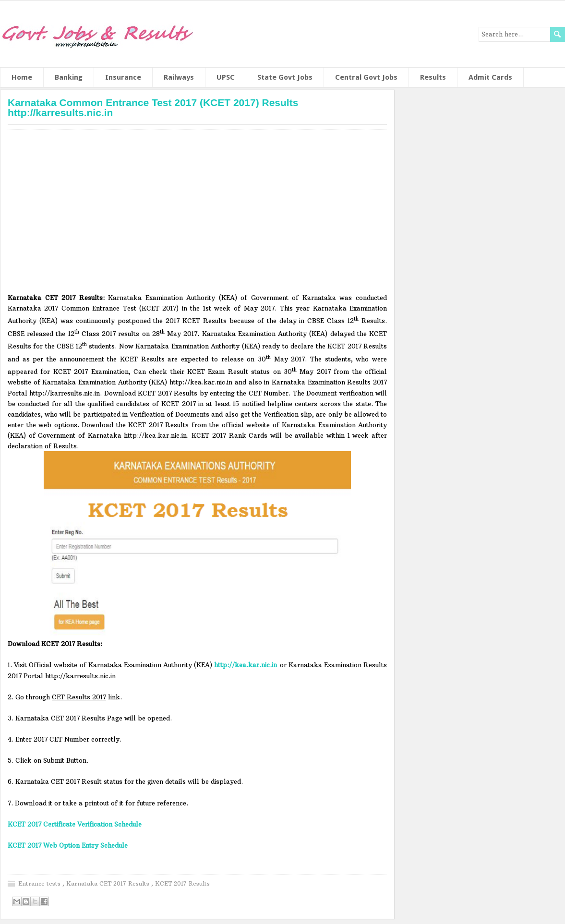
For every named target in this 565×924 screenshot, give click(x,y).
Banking (69, 77)
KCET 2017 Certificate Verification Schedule (75, 824)
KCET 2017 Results (182, 883)
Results (433, 77)
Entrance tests (40, 883)
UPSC (226, 77)
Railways (179, 77)
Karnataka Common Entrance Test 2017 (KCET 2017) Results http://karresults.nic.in (153, 108)
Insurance (123, 77)
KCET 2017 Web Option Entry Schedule (68, 845)
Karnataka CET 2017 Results (109, 883)
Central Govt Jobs (366, 77)
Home (22, 77)
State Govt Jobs (285, 77)
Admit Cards (490, 77)
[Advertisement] (197, 215)
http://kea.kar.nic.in (246, 665)
